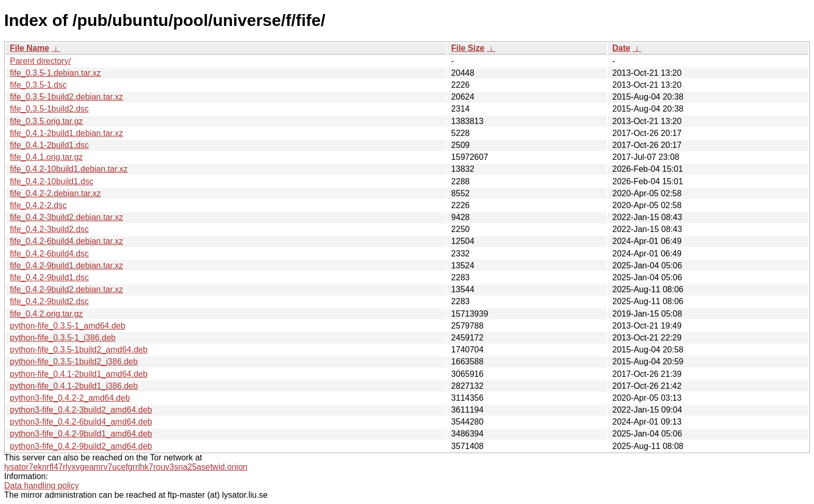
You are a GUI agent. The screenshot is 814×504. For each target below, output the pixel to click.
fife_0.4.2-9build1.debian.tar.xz (66, 265)
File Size (468, 48)
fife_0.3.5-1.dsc (38, 85)
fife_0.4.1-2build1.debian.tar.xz (66, 133)
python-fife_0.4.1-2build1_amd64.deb (79, 374)
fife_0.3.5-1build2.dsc (49, 109)
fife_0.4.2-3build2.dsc (49, 229)
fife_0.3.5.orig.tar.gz (46, 121)
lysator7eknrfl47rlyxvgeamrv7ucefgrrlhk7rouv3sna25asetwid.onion (126, 467)
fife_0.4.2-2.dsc (38, 205)
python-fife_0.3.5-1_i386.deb (63, 338)
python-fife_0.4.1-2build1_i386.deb (74, 386)
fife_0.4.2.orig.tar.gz (46, 314)
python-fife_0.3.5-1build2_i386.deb (74, 362)
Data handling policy (42, 486)
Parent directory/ (40, 61)
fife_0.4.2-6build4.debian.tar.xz (66, 241)
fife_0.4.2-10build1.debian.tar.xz (69, 169)
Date (621, 48)
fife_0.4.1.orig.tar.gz (46, 157)
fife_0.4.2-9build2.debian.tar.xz (66, 289)
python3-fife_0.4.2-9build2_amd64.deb (81, 446)
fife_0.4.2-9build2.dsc (49, 301)
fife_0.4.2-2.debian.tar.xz (55, 193)
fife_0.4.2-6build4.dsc (49, 254)
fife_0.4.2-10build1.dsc (52, 181)
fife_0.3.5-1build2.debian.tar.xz (66, 97)
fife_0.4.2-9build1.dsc (49, 277)
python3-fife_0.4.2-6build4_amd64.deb (81, 422)
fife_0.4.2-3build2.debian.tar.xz (66, 217)
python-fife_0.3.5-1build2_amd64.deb (79, 350)
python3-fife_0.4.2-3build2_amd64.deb (81, 410)
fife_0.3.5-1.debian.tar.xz (55, 73)
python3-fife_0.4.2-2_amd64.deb (70, 398)
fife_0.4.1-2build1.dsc (49, 145)
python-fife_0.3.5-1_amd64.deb (67, 326)
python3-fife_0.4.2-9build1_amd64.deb (81, 434)
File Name (30, 48)
